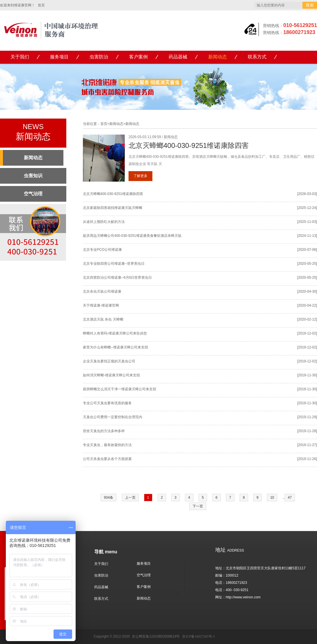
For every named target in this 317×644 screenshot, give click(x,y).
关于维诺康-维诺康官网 (101, 305)
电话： (220, 583)
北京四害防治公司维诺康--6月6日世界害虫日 (117, 278)
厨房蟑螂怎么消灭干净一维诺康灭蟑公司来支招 (120, 389)
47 (290, 498)
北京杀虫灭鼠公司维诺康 (102, 291)
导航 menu (106, 552)
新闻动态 (218, 57)
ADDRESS (230, 550)
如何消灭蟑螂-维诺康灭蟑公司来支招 (111, 375)
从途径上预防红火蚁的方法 (104, 222)
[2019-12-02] (307, 333)
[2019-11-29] (307, 417)
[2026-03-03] (307, 194)
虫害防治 (99, 57)
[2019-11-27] (307, 445)
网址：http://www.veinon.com (238, 597)
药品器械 (178, 57)
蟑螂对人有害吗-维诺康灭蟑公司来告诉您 (115, 333)
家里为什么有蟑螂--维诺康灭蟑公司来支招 (115, 347)
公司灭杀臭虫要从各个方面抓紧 (107, 459)
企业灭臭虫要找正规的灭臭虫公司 (109, 361)
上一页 (130, 498)
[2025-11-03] (307, 222)
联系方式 (257, 57)
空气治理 (144, 575)
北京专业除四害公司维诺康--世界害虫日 (114, 264)
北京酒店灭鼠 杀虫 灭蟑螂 (103, 319)
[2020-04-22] (307, 305)
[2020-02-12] (307, 319)
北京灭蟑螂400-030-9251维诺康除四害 (189, 145)
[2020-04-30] (307, 291)
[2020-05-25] (307, 264)
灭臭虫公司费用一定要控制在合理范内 (113, 417)
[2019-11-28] (307, 431)
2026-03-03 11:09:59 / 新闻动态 (153, 137)
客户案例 (138, 57)
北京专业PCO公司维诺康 (102, 250)
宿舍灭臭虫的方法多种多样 (104, 431)
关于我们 (20, 57)
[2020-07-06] (307, 250)
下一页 (198, 506)
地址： (220, 568)
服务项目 (59, 57)
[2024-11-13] (307, 236)
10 (272, 498)
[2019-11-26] (307, 459)
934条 (108, 498)
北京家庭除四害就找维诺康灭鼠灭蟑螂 (113, 208)
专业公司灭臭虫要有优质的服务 (107, 403)
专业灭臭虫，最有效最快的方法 (107, 445)
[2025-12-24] (307, 208)
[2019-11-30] (307, 375)
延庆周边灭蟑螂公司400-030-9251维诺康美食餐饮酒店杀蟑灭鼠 (132, 236)
